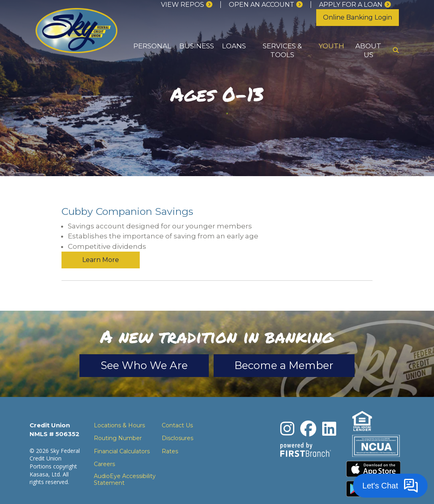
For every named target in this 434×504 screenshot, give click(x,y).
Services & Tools (282, 50)
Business (197, 46)
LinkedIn (329, 412)
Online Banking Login (358, 17)
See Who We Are (144, 349)
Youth (331, 46)
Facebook (308, 412)
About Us (368, 50)
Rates (170, 435)
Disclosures (177, 421)
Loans (234, 46)
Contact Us (177, 409)
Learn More (333, 214)
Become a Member (284, 349)
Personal (152, 46)
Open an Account (262, 5)
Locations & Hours (119, 409)
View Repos (182, 5)
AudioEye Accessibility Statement (125, 463)
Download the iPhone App (373, 452)
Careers (104, 447)
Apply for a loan (351, 5)
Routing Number (118, 421)
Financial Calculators (122, 435)
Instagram (287, 412)
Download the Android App (373, 472)
